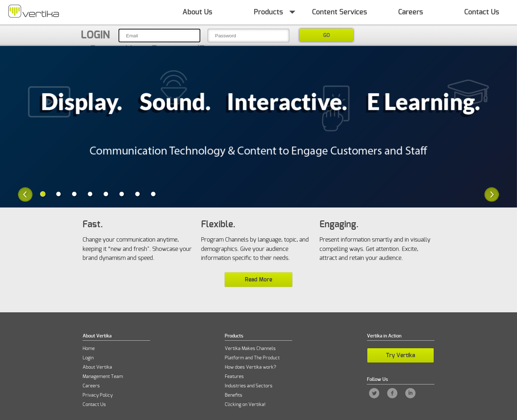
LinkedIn (410, 393)
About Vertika (97, 367)
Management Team (103, 377)
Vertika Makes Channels (250, 349)
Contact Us (482, 12)
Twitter (374, 393)
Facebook (392, 393)
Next (492, 194)
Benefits (234, 395)
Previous (25, 194)
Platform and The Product (252, 358)
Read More (258, 280)
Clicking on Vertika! (245, 405)
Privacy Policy (98, 395)
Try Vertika (400, 355)
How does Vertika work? (250, 367)
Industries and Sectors (249, 386)
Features (234, 377)
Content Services (339, 12)
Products (268, 12)
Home (33, 12)
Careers (411, 12)
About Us (197, 12)
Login (95, 35)
